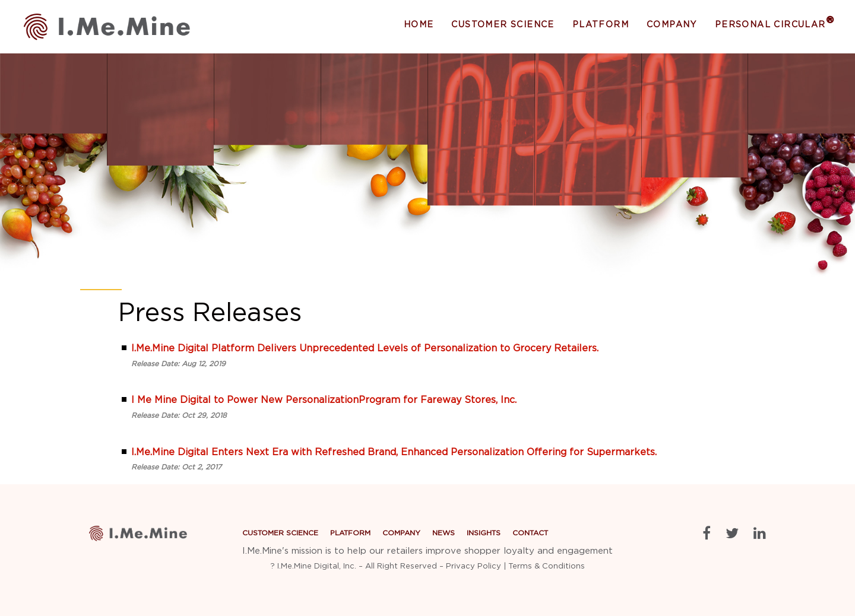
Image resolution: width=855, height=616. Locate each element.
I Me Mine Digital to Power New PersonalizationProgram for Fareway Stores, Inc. (324, 400)
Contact (530, 533)
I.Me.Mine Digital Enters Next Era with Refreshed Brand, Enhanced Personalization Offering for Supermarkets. (394, 452)
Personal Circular (775, 24)
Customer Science (503, 25)
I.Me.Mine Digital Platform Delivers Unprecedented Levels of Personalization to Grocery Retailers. (365, 348)
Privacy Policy (474, 566)
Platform (601, 25)
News (444, 533)
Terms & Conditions (547, 566)
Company (672, 25)
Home (419, 25)
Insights (484, 533)
